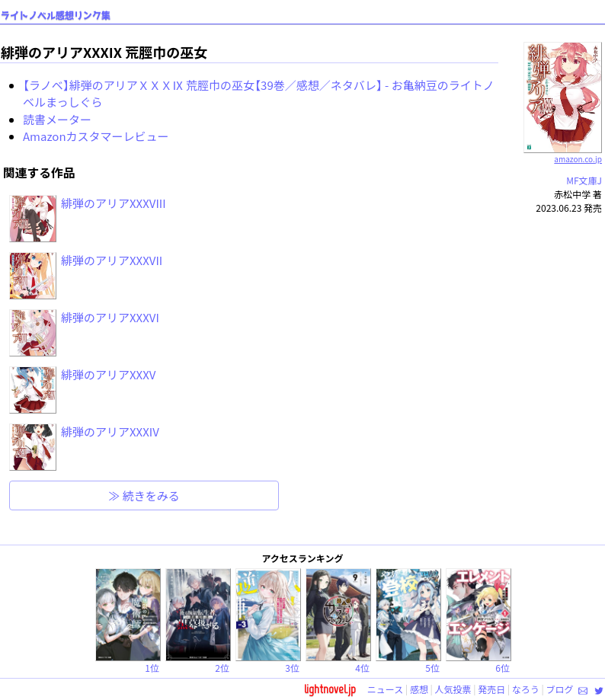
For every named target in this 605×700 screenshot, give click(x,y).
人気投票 (453, 689)
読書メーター (57, 119)
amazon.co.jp (563, 153)
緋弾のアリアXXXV (108, 374)
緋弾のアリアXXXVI (110, 317)
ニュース (385, 689)
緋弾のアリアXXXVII (112, 260)
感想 (419, 689)
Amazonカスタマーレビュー (96, 136)
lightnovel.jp (330, 689)
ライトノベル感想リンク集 (56, 16)
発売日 (491, 689)
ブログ (559, 689)
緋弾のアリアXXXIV (110, 432)
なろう (526, 689)
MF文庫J (584, 180)
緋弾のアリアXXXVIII (114, 203)
